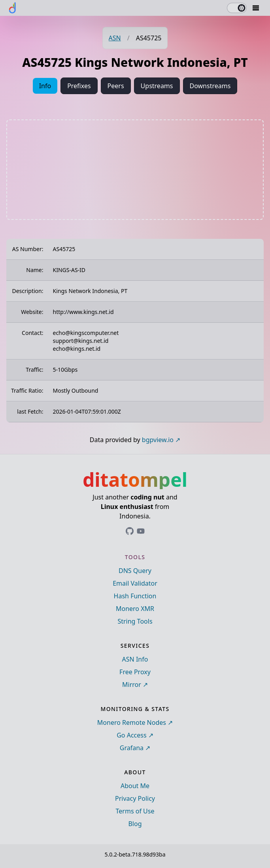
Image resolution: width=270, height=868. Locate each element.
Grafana (132, 748)
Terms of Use (135, 811)
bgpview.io (158, 440)
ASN (115, 38)
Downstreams (210, 86)
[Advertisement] (135, 170)
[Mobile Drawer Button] (256, 8)
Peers (116, 86)
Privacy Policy (135, 798)
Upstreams (157, 86)
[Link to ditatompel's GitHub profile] (130, 531)
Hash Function (135, 596)
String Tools (135, 621)
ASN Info (135, 659)
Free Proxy (135, 672)
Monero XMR (135, 609)
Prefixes (79, 86)
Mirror (132, 685)
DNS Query (135, 571)
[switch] (237, 8)
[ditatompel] (13, 8)
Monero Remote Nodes (132, 722)
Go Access (131, 735)
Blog (135, 824)
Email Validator (135, 583)
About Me (135, 786)
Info (45, 86)
